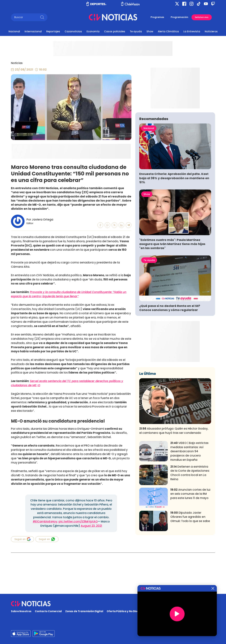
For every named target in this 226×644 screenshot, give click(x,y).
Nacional (14, 31)
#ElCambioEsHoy (45, 522)
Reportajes (53, 31)
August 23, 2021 (91, 526)
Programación (179, 17)
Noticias (17, 63)
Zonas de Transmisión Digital (84, 611)
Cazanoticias (73, 31)
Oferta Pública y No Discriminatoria (130, 611)
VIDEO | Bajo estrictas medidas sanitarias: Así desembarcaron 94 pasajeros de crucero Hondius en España (189, 500)
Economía (93, 31)
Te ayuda (136, 31)
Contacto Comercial (48, 611)
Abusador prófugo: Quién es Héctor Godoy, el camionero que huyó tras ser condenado (174, 479)
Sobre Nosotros (21, 611)
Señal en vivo (202, 17)
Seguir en (23, 539)
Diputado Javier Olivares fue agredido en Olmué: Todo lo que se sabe (190, 565)
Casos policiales (115, 31)
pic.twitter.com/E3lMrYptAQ (78, 522)
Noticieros (211, 31)
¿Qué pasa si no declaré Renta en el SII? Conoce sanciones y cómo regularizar (170, 356)
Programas (157, 17)
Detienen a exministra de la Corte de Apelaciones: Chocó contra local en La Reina (190, 521)
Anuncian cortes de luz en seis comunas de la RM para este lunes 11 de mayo (190, 542)
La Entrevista (192, 31)
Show (150, 31)
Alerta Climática (168, 31)
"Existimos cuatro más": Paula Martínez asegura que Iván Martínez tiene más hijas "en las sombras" (172, 292)
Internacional (33, 31)
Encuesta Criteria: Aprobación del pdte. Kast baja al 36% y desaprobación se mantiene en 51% (174, 226)
